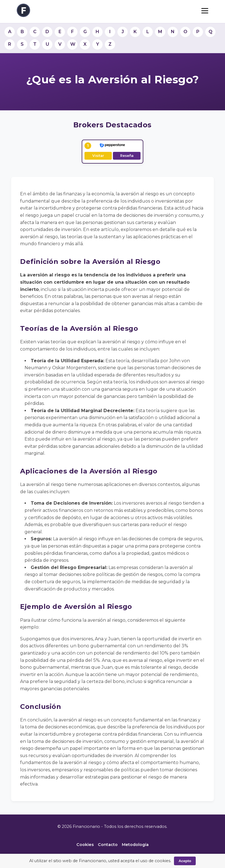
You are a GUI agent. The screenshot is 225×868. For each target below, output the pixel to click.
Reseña (127, 156)
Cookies (85, 845)
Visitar (98, 156)
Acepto (185, 861)
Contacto (108, 845)
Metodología (135, 845)
